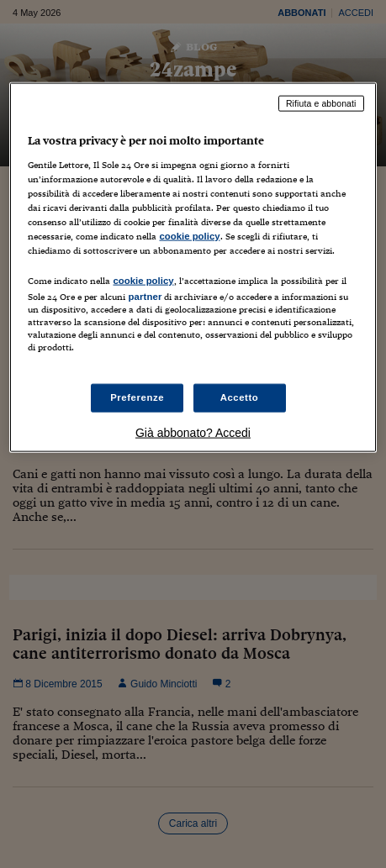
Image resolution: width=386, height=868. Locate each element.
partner (145, 297)
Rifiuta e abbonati (321, 103)
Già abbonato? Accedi (193, 433)
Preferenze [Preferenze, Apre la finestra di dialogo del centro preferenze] (137, 397)
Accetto (240, 397)
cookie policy (189, 235)
